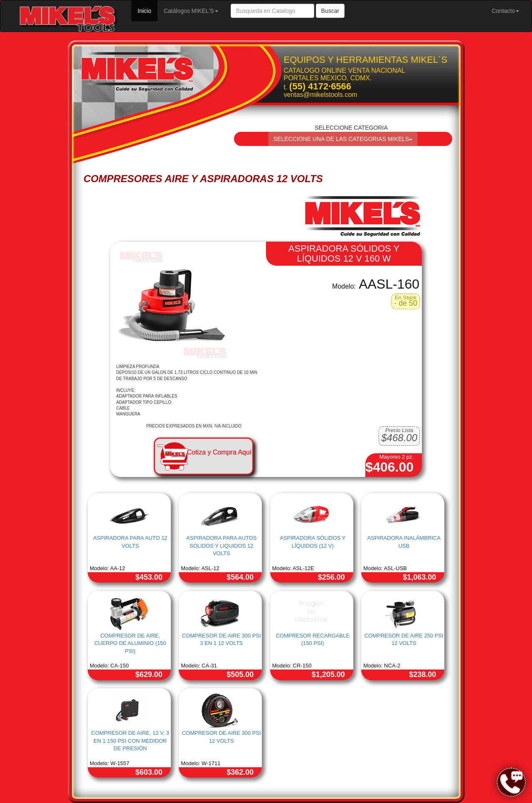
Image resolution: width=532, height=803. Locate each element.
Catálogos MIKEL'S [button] (191, 11)
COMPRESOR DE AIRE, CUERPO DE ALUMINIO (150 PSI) (130, 643)
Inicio (148, 10)
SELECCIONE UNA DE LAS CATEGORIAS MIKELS (343, 139)
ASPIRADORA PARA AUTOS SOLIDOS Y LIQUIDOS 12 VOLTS (221, 546)
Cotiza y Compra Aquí (219, 452)
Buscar (330, 11)
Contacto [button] (505, 11)
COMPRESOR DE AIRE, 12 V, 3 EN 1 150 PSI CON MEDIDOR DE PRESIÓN (130, 741)
